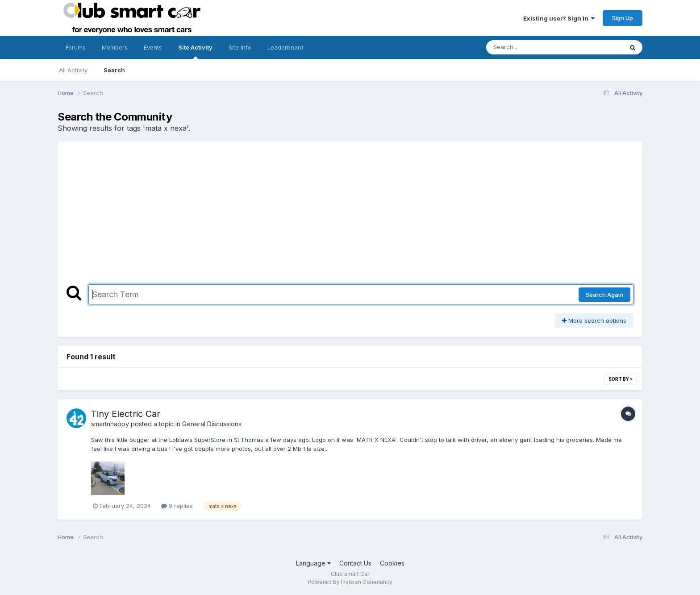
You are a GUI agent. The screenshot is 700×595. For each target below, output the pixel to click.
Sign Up (623, 18)
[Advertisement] (350, 217)
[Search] (530, 47)
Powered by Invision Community (350, 582)
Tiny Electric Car (126, 414)
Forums (76, 47)
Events (153, 47)
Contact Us (355, 563)
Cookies (392, 563)
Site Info (240, 47)
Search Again (604, 295)
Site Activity (195, 51)
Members (115, 47)
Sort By (621, 379)
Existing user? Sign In (559, 18)
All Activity (73, 70)
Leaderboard (285, 47)
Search (114, 70)
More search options (594, 320)
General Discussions (212, 424)
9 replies (177, 506)
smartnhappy (110, 424)
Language (313, 563)
